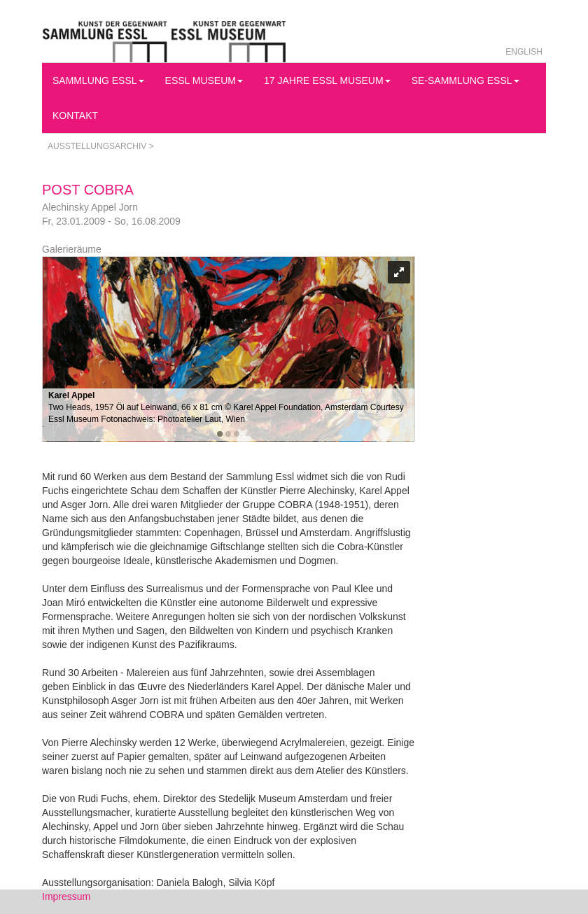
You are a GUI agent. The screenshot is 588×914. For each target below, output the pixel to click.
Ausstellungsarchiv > (101, 146)
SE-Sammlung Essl (465, 80)
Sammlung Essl (98, 80)
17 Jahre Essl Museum (327, 80)
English (524, 52)
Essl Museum (204, 80)
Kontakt (75, 115)
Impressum (66, 897)
